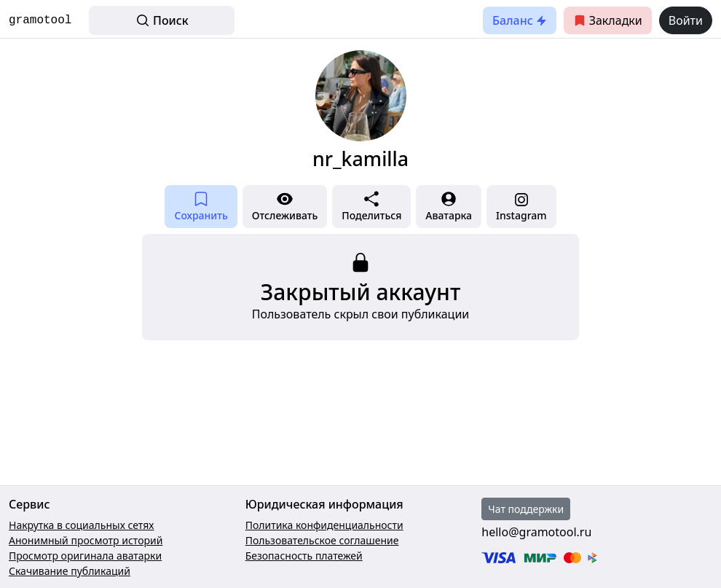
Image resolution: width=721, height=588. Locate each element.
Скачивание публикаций (70, 571)
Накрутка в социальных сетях (82, 525)
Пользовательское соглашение (322, 540)
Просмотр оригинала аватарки (85, 556)
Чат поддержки (526, 509)
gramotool (40, 20)
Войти (686, 20)
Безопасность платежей (304, 556)
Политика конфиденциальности (324, 525)
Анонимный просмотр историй (86, 540)
